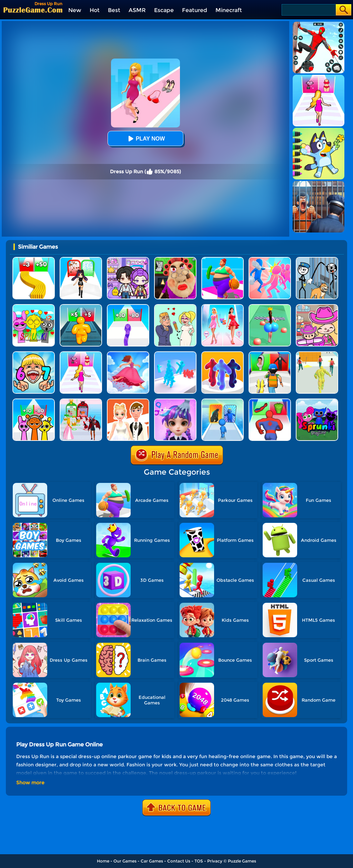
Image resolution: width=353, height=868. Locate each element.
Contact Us (179, 861)
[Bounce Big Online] (270, 307)
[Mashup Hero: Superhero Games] (270, 401)
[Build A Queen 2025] (81, 260)
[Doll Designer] (128, 401)
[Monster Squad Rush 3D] (270, 354)
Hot (95, 10)
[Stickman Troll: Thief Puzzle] (317, 260)
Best (114, 10)
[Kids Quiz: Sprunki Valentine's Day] (34, 307)
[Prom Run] (81, 401)
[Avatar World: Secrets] (128, 260)
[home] (33, 10)
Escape (164, 10)
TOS (199, 861)
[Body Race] (223, 260)
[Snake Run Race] (128, 307)
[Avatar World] (317, 307)
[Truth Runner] (81, 354)
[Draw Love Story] (175, 307)
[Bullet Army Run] (34, 260)
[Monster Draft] (223, 401)
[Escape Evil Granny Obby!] (175, 260)
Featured (195, 10)
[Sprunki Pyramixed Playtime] (317, 401)
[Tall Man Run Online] (81, 307)
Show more (30, 783)
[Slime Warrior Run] (317, 354)
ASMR (137, 10)
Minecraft (229, 10)
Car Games (152, 861)
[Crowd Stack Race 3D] (175, 354)
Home (103, 861)
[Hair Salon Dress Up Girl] (175, 401)
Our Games (125, 861)
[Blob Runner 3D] (223, 354)
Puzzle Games (242, 861)
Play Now (145, 139)
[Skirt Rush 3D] (128, 354)
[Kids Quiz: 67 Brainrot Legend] (34, 354)
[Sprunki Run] (34, 401)
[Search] (308, 10)
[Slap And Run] (270, 260)
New (75, 10)
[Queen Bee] (223, 307)
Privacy (215, 861)
